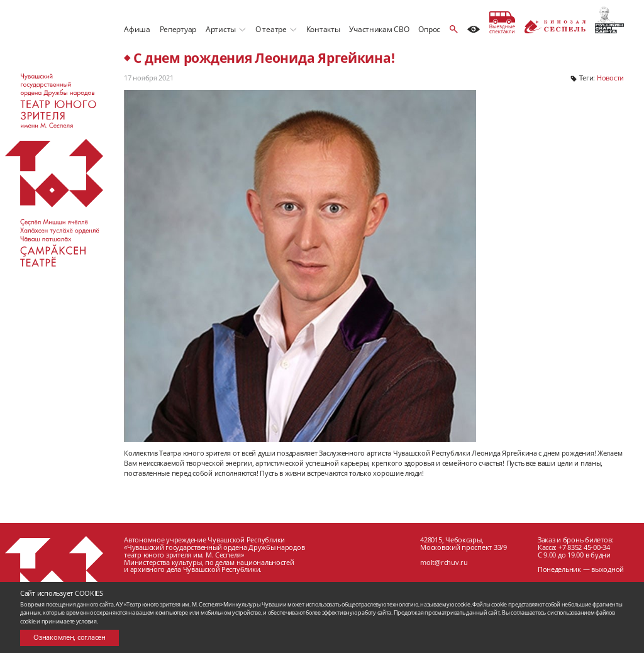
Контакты (323, 29)
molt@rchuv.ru (444, 562)
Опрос (429, 29)
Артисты (221, 29)
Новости (610, 78)
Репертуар (178, 29)
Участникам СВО (379, 29)
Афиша (137, 29)
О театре (271, 29)
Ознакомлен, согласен (69, 637)
